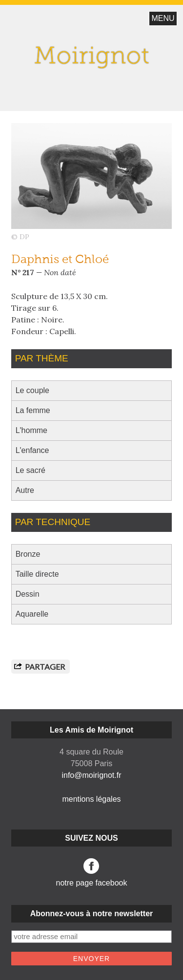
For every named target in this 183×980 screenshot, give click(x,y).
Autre (25, 490)
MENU (163, 18)
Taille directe (37, 574)
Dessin (28, 594)
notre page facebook (92, 873)
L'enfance (32, 450)
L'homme (31, 430)
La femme (33, 410)
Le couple (32, 390)
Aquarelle (32, 614)
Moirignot (92, 57)
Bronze (28, 554)
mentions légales (91, 799)
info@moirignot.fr (91, 775)
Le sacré (30, 470)
